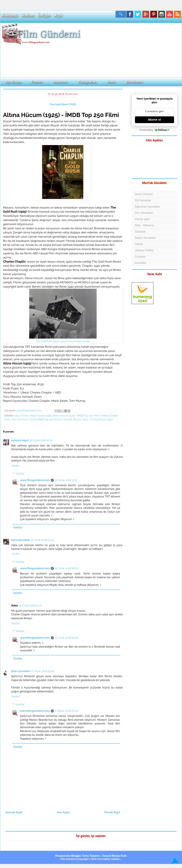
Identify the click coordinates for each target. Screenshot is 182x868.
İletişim (44, 15)
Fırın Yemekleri (144, 213)
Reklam (28, 15)
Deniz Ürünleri (144, 194)
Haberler (61, 82)
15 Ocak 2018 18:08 (67, 568)
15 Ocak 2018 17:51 (66, 480)
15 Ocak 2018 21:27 (30, 605)
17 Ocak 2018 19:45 (43, 671)
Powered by (154, 130)
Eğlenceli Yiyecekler (148, 207)
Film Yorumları (20, 419)
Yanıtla (15, 466)
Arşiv (58, 15)
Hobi (112, 82)
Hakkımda (10, 15)
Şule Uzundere (21, 671)
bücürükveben (20, 540)
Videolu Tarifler (144, 250)
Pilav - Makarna (144, 225)
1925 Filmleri (22, 416)
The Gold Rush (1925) (63, 104)
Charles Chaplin (109, 416)
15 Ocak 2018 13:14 (42, 540)
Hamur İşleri (142, 219)
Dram (7, 419)
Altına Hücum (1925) (41, 416)
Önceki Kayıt (112, 812)
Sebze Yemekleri (145, 238)
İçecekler (141, 263)
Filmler (37, 82)
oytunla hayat (20, 440)
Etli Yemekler (143, 200)
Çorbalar (140, 257)
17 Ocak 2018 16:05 (66, 638)
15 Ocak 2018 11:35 (41, 440)
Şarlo (85, 419)
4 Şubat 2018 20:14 (66, 711)
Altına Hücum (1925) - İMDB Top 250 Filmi (76, 416)
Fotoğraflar (88, 82)
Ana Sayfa (13, 82)
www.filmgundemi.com (35, 480)
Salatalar (140, 232)
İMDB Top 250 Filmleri (50, 419)
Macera (77, 419)
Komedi (68, 419)
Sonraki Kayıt (14, 812)
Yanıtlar (20, 474)
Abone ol (154, 120)
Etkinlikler (135, 82)
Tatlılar (139, 244)
